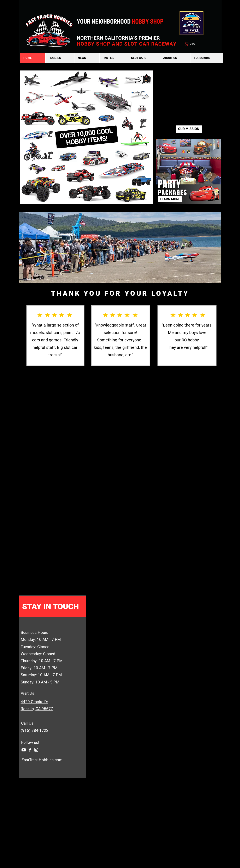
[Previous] (28, 137)
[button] (60, 58)
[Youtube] (93, 197)
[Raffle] (89, 197)
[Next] (145, 137)
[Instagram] (36, 750)
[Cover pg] (80, 197)
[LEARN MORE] (170, 199)
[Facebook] (30, 750)
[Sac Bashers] (84, 197)
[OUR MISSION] (189, 129)
